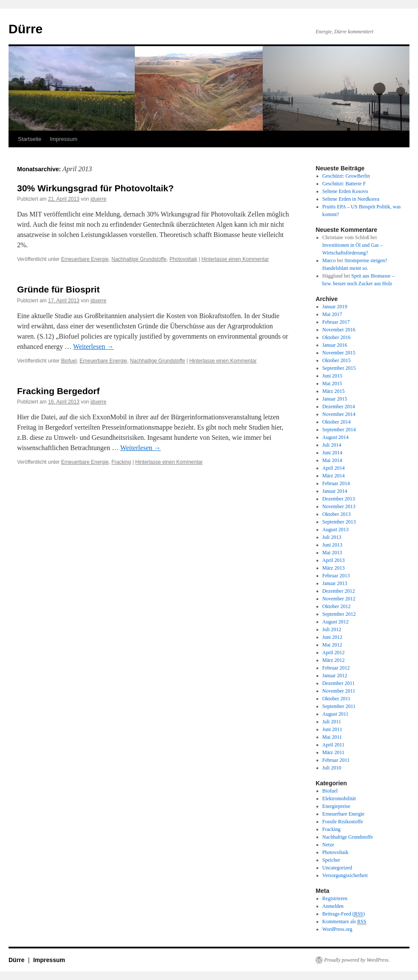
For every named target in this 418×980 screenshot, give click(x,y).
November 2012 (339, 599)
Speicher (331, 860)
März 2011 (334, 752)
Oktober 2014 (337, 422)
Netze (328, 845)
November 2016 (339, 330)
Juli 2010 (332, 768)
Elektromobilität (339, 799)
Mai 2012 (332, 645)
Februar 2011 (336, 760)
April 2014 (334, 468)
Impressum (64, 139)
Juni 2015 (332, 376)
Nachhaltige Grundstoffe (139, 259)
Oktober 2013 (337, 514)
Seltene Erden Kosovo (345, 191)
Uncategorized (337, 868)
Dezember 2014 (339, 407)
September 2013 (339, 522)
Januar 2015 (335, 399)
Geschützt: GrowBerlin (346, 176)
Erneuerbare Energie (85, 259)
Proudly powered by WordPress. (357, 960)
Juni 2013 (332, 545)
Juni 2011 (332, 729)
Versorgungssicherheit (345, 875)
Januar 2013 (335, 583)
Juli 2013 (332, 537)
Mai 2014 (332, 460)
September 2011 (339, 706)
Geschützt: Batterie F (344, 184)
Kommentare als (344, 922)
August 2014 (336, 437)
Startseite (30, 139)
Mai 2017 (332, 314)
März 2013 (334, 568)
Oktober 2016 (337, 337)
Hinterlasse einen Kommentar (235, 259)
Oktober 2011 (337, 699)
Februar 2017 (336, 322)
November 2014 (339, 414)
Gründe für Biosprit (58, 289)
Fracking (121, 462)
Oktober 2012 (337, 606)
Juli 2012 (332, 629)
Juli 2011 (332, 722)
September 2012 (339, 614)
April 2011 (334, 745)
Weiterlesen (93, 347)
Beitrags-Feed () (344, 914)
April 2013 (334, 560)
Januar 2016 (335, 345)
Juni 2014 (332, 453)
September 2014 (339, 430)
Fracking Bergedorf (58, 391)
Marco (329, 260)
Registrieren (335, 898)
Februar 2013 (336, 576)
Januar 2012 (335, 676)
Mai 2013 (332, 553)
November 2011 (339, 691)
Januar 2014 (335, 491)
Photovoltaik (183, 259)
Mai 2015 (332, 383)
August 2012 (336, 622)
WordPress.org (337, 929)
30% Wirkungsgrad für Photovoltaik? (95, 188)
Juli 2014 (332, 445)
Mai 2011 (332, 737)
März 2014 (334, 476)
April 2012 (334, 652)
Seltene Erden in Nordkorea (351, 199)
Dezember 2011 (339, 683)
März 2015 (334, 391)
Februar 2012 (336, 668)
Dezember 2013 (339, 499)
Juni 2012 (332, 637)
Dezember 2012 (339, 591)
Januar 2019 (335, 307)
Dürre (26, 29)
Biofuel (69, 361)
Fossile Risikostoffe (343, 822)
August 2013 (336, 529)
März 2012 (334, 660)
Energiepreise (337, 806)
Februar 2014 (336, 483)
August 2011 (335, 714)
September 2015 (339, 368)
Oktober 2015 (337, 360)
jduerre (98, 199)
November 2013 (339, 506)
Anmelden (333, 906)
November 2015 (339, 353)
